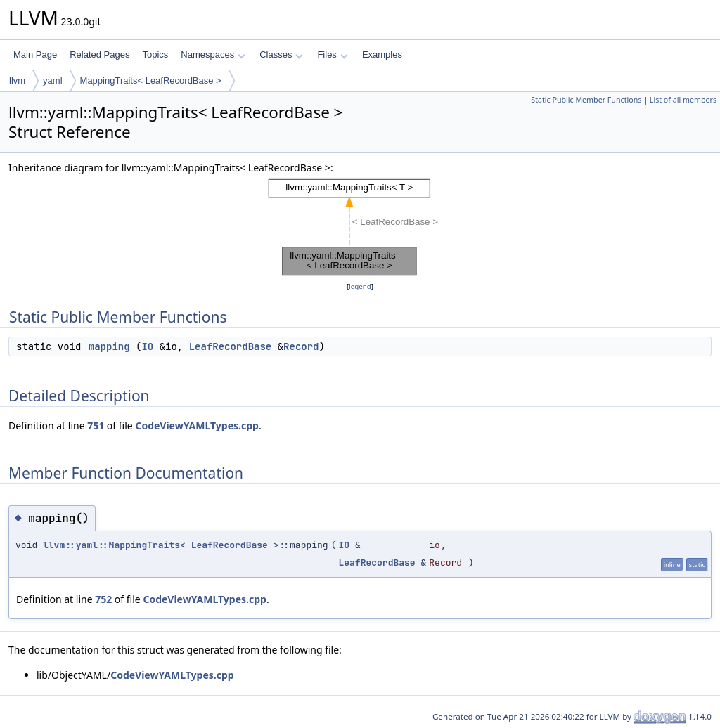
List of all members (683, 100)
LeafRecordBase (231, 346)
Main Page (35, 54)
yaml (52, 80)
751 (96, 425)
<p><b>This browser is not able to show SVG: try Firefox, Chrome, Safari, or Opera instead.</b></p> (360, 227)
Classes (281, 54)
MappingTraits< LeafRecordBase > (151, 80)
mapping (109, 346)
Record (301, 346)
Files (332, 54)
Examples (382, 54)
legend (360, 286)
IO (147, 346)
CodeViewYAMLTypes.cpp (197, 425)
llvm (17, 80)
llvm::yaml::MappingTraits (111, 545)
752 (103, 599)
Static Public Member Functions (586, 100)
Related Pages (99, 54)
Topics (155, 54)
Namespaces (213, 54)
